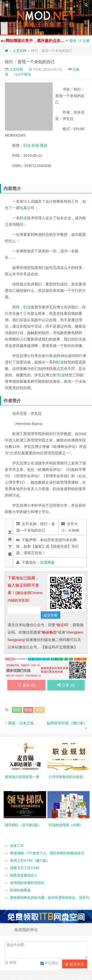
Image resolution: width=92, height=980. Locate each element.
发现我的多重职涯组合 (27, 883)
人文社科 (20, 51)
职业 (27, 145)
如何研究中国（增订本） (67, 723)
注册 (86, 41)
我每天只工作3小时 (25, 868)
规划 (44, 145)
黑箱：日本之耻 (21, 723)
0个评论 (25, 74)
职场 (35, 145)
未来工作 (17, 846)
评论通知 (49, 963)
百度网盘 (47, 562)
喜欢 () (26, 685)
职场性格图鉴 (20, 890)
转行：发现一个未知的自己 (30, 62)
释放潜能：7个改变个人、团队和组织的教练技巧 (47, 853)
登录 (73, 41)
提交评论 (75, 964)
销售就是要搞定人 (24, 875)
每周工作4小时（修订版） (30, 860)
